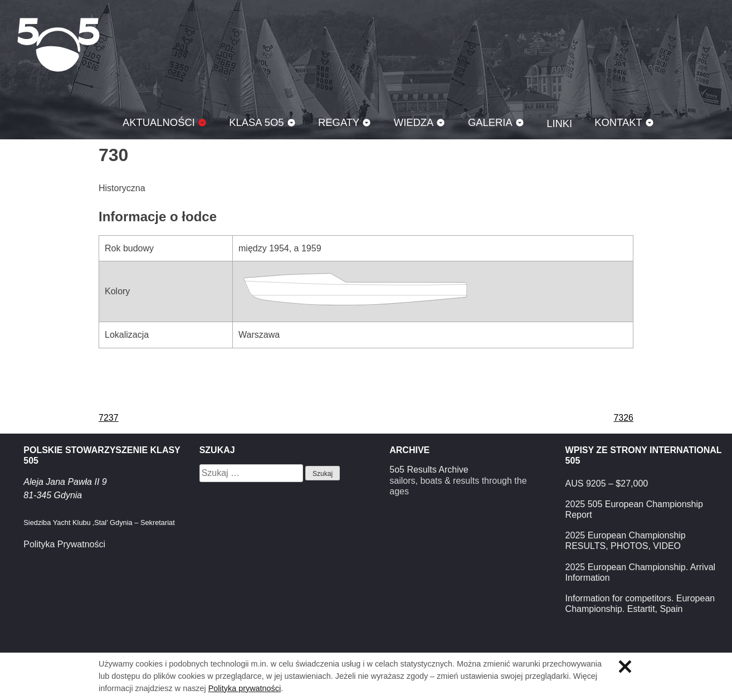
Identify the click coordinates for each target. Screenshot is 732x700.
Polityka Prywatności (64, 544)
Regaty (339, 122)
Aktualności (159, 122)
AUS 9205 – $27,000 (607, 483)
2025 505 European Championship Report (634, 509)
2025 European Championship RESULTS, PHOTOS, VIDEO (626, 541)
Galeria (490, 122)
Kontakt (618, 122)
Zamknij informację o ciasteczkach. (625, 667)
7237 (109, 418)
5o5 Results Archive (429, 470)
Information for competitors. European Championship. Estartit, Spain (640, 604)
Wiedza (414, 122)
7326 (623, 418)
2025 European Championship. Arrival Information (641, 572)
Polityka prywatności (245, 688)
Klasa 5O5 (58, 45)
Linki (559, 123)
